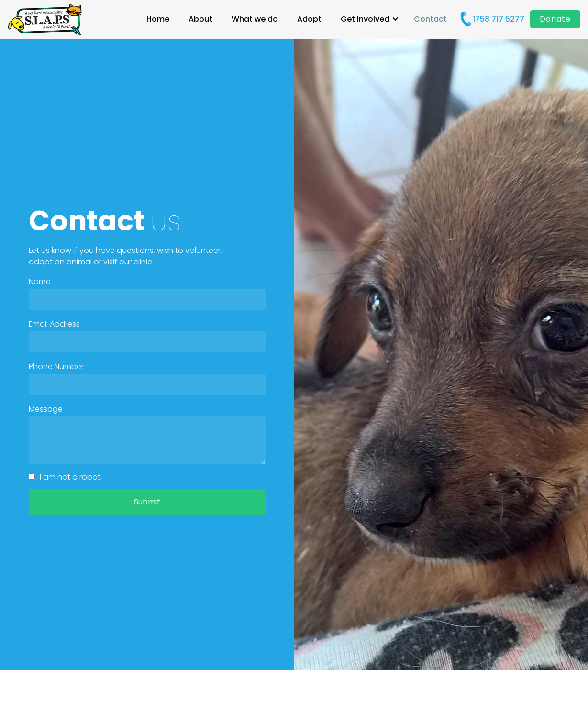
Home (158, 19)
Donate (555, 19)
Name (40, 282)
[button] (370, 21)
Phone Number (56, 367)
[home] (45, 20)
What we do (255, 19)
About (200, 19)
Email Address (54, 324)
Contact (430, 19)
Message (46, 409)
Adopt (309, 19)
